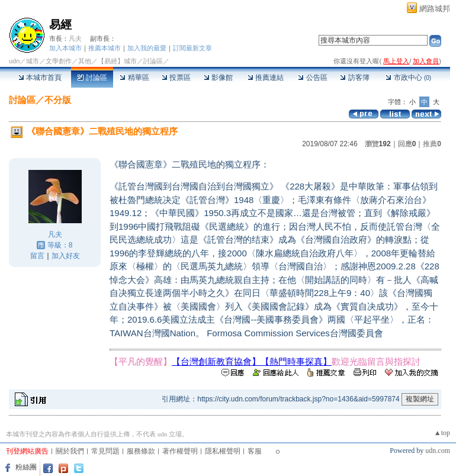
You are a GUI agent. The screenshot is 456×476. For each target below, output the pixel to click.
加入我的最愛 (147, 48)
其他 (85, 61)
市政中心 (408, 78)
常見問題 (105, 451)
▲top (442, 433)
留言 (37, 256)
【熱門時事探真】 (296, 361)
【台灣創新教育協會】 (216, 361)
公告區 (312, 78)
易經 (60, 25)
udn (14, 61)
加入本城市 (65, 48)
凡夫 (75, 38)
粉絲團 (26, 467)
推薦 (432, 144)
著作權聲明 (180, 451)
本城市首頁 (40, 78)
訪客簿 (354, 78)
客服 (255, 451)
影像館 (218, 78)
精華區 (134, 78)
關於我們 (70, 451)
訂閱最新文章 (192, 48)
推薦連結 (266, 78)
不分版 (58, 100)
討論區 (92, 78)
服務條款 (141, 451)
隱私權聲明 (223, 451)
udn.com (438, 451)
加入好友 (66, 256)
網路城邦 (435, 9)
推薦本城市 (105, 48)
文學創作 (59, 61)
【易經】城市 (117, 61)
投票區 (176, 78)
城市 (33, 61)
